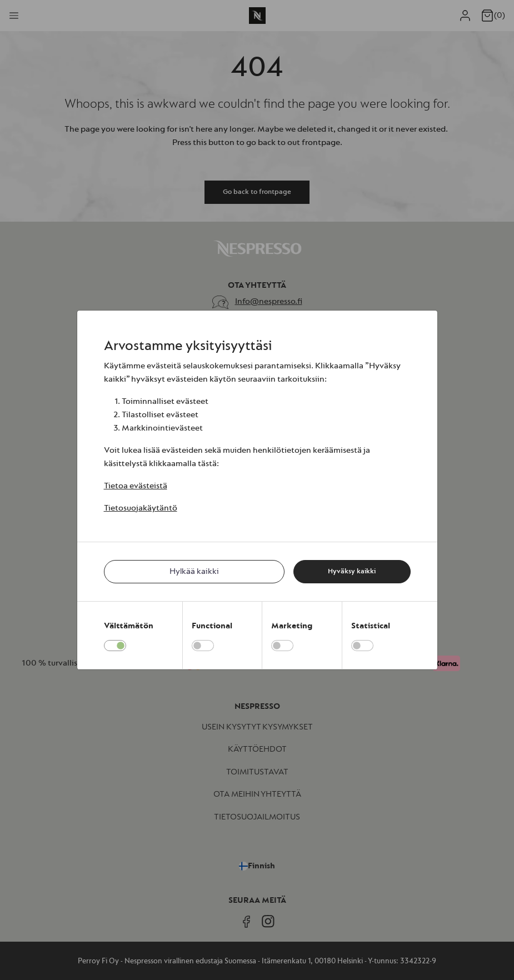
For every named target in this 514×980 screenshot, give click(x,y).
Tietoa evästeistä (136, 486)
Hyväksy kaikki (352, 571)
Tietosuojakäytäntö (141, 508)
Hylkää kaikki (194, 571)
